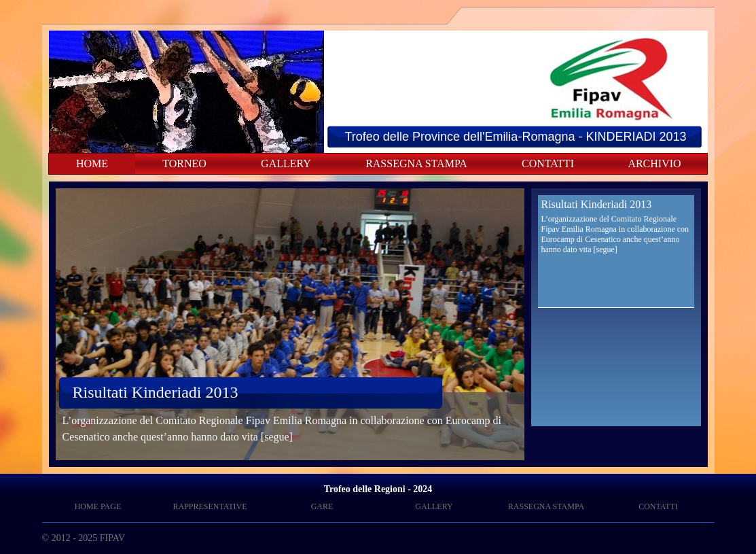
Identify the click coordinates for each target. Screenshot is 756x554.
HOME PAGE (98, 506)
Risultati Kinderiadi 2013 (156, 392)
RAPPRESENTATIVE (210, 506)
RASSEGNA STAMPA (416, 163)
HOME (92, 163)
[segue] (277, 437)
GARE (322, 506)
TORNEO (184, 163)
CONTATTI (548, 163)
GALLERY (286, 163)
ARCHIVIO (654, 163)
